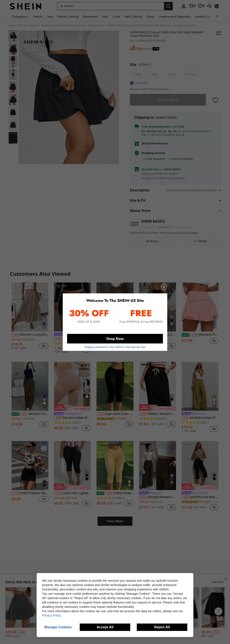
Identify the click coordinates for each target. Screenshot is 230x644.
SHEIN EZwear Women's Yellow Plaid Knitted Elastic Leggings (115, 493)
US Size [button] (145, 64)
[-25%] (100, 335)
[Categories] (21, 16)
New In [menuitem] (38, 17)
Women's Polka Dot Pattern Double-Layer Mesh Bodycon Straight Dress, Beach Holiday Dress (158, 335)
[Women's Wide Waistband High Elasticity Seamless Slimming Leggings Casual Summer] (72, 386)
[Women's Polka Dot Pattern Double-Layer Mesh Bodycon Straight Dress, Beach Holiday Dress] (158, 307)
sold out (168, 100)
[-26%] (109, 493)
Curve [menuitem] (116, 17)
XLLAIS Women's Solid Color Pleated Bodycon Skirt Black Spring (72, 339)
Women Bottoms (75, 25)
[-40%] (58, 418)
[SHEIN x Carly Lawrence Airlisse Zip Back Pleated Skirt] (21, 607)
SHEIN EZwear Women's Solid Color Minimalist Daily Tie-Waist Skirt (30, 493)
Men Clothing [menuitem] (133, 17)
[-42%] (24, 414)
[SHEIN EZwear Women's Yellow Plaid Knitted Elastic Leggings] (115, 466)
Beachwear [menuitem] (91, 17)
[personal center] (184, 6)
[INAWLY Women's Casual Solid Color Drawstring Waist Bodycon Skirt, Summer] (158, 386)
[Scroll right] (217, 16)
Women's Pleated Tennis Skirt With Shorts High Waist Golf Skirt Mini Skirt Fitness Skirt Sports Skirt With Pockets (200, 335)
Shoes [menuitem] (150, 17)
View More (115, 521)
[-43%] (194, 335)
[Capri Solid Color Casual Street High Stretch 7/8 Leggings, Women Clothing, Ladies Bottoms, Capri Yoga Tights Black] (115, 386)
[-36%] (143, 414)
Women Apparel (29, 25)
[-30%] (15, 335)
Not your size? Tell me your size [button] (151, 89)
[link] (192, 6)
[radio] (137, 74)
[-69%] (143, 497)
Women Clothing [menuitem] (68, 17)
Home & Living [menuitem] (205, 17)
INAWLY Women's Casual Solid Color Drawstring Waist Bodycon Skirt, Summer (158, 414)
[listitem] (30, 318)
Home (12, 25)
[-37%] (58, 493)
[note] (72, 407)
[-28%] (100, 414)
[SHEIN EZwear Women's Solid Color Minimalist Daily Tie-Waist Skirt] (30, 466)
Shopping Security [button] (153, 153)
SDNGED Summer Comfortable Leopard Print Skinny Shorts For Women (115, 335)
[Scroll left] (212, 16)
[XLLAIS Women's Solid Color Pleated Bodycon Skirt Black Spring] (72, 307)
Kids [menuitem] (105, 17)
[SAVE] (215, 100)
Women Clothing (52, 25)
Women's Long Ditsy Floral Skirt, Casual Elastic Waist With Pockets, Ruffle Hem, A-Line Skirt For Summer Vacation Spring (30, 335)
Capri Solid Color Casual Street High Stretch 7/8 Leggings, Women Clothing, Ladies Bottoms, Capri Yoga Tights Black (115, 414)
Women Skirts (96, 25)
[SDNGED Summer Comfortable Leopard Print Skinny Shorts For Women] (115, 307)
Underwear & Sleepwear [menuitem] (175, 17)
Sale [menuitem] (50, 17)
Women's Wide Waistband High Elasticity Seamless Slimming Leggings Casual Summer (72, 418)
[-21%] (143, 335)
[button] (111, 6)
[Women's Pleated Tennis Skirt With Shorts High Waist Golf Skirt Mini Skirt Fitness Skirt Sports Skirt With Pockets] (200, 307)
